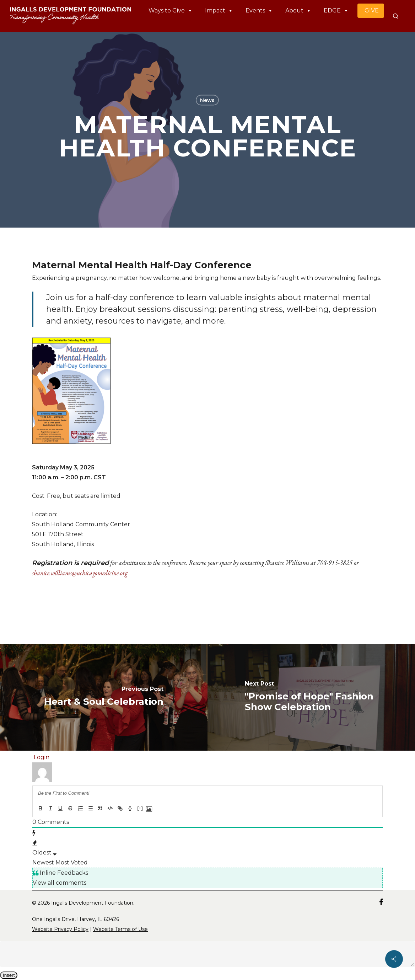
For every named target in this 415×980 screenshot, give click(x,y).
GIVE (372, 10)
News (207, 100)
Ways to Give (171, 11)
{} (130, 808)
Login (41, 757)
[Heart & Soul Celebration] (104, 697)
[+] (140, 808)
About (298, 11)
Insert (9, 975)
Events (259, 11)
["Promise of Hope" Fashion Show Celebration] (311, 697)
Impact (219, 11)
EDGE (336, 11)
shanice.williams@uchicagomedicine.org (80, 573)
